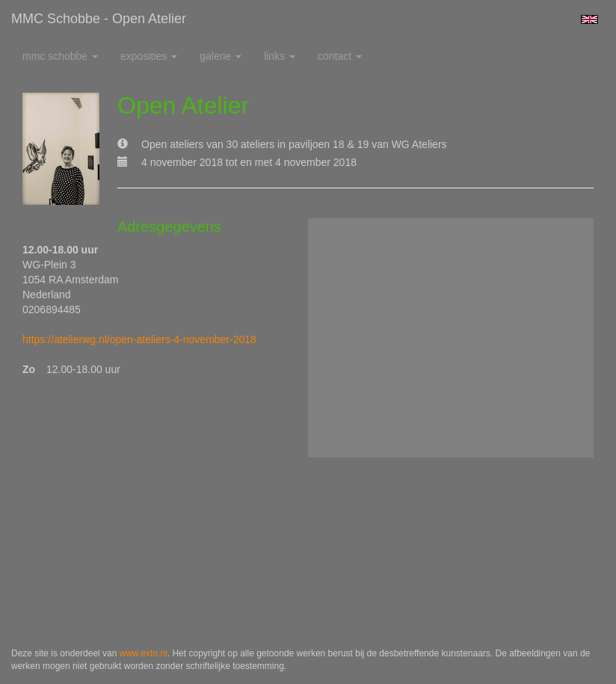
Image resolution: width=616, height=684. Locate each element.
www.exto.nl (144, 653)
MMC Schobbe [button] (60, 56)
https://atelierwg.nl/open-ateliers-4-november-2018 (139, 339)
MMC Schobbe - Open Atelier (99, 19)
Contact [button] (340, 56)
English (589, 19)
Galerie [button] (221, 56)
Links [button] (280, 56)
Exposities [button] (149, 56)
